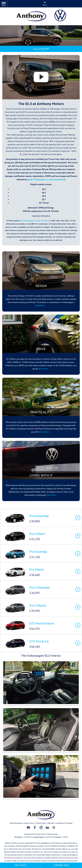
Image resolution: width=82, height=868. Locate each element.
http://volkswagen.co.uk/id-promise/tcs (47, 179)
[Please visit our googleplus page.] (54, 829)
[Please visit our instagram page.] (41, 829)
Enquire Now (61, 865)
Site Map (51, 823)
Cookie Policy (41, 823)
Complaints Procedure (64, 823)
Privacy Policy (29, 823)
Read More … (41, 305)
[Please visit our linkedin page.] (47, 829)
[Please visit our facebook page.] (35, 829)
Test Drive (20, 865)
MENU (4, 4)
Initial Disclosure (16, 823)
